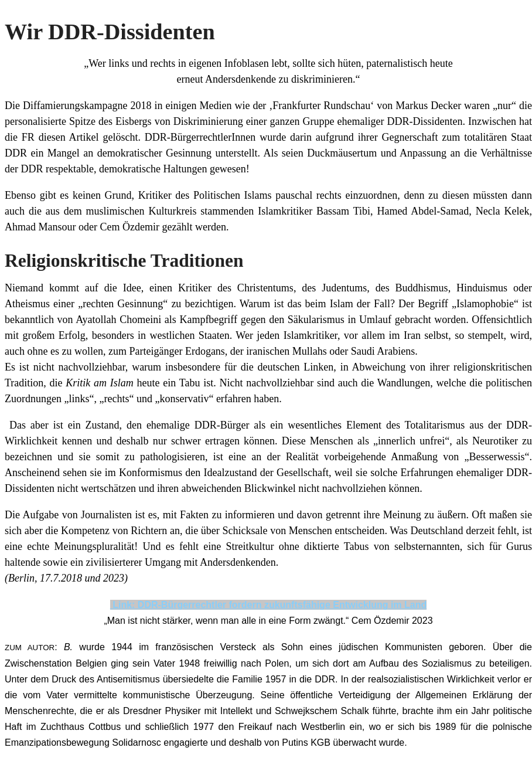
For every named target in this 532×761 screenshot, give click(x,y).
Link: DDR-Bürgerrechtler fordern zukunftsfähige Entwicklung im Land (268, 605)
